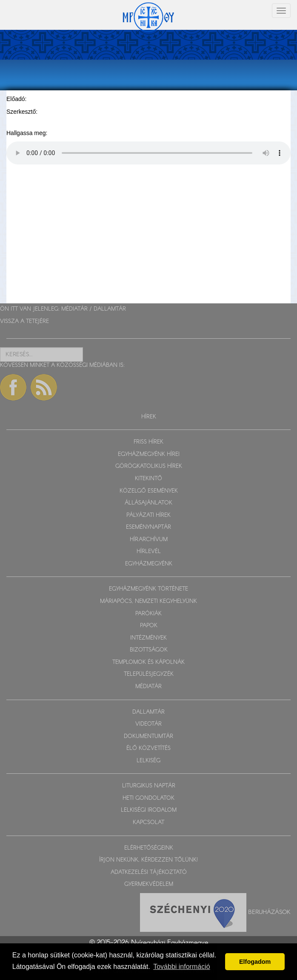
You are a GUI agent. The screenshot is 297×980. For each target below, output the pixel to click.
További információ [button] (181, 967)
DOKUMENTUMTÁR (148, 736)
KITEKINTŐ (148, 479)
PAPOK (149, 626)
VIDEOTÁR (148, 724)
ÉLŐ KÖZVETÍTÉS (148, 748)
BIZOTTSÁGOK (149, 650)
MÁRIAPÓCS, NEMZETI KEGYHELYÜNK (148, 601)
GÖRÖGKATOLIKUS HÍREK (149, 466)
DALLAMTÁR (110, 309)
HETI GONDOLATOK (148, 798)
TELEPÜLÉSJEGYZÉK (149, 674)
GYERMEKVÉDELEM (149, 884)
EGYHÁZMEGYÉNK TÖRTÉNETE (148, 589)
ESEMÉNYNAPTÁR (148, 527)
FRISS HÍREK (148, 442)
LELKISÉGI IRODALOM (149, 810)
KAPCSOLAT (148, 823)
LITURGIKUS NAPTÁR (149, 786)
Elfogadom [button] (255, 962)
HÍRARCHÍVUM (149, 540)
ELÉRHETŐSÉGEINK (149, 848)
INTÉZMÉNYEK (148, 638)
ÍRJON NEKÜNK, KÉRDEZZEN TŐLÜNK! (148, 860)
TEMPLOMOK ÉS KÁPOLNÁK (148, 662)
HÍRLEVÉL (149, 552)
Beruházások (269, 912)
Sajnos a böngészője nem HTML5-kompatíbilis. (148, 153)
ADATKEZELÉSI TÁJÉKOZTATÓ (149, 872)
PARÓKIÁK (148, 614)
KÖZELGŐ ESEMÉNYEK (149, 491)
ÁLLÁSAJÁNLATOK (148, 503)
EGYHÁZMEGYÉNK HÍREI (149, 454)
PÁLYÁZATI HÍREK (148, 515)
